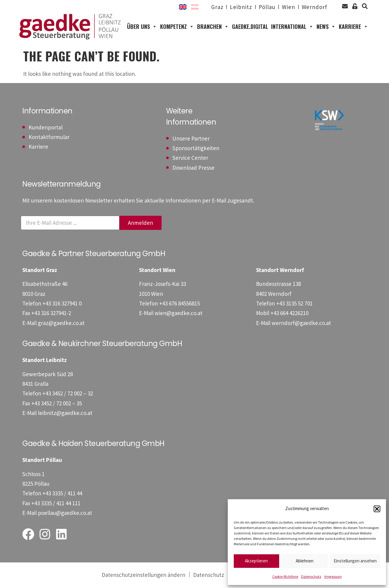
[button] (377, 509)
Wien (289, 7)
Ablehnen (305, 561)
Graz (217, 7)
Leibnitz (241, 7)
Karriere (353, 27)
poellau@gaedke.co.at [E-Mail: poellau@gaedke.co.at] (65, 514)
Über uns (142, 27)
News (326, 27)
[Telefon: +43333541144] (62, 494)
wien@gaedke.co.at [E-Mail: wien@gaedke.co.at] (179, 314)
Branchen (213, 27)
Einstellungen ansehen (355, 561)
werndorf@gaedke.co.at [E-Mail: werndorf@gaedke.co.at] (301, 324)
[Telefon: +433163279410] (62, 304)
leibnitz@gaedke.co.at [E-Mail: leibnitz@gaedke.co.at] (65, 414)
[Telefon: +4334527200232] (68, 395)
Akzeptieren (256, 561)
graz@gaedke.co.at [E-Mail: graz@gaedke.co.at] (61, 324)
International (292, 27)
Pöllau (267, 7)
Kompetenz (177, 27)
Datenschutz (311, 576)
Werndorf (315, 7)
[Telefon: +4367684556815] (179, 304)
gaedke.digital (250, 27)
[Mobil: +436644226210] (289, 314)
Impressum (333, 576)
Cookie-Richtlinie (285, 576)
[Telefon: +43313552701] (294, 304)
